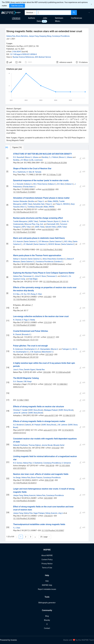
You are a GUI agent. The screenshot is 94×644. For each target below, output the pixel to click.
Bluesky (47, 620)
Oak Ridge (33, 279)
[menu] (86, 13)
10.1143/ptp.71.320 (54, 175)
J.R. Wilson (24, 160)
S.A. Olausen (18, 381)
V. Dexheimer (38, 463)
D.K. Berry (61, 184)
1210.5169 (48, 322)
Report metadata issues (47, 589)
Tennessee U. (28, 276)
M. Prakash (36, 425)
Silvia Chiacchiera (49, 259)
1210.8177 (51, 337)
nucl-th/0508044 (48, 189)
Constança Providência (61, 36)
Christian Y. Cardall (20, 410)
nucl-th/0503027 (48, 230)
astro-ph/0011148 (51, 415)
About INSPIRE (47, 555)
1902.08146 (50, 466)
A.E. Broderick (18, 425)
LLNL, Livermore (36, 160)
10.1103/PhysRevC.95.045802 (24, 519)
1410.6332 (55, 448)
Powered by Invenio (8, 640)
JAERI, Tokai (27, 204)
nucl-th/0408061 (50, 209)
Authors (32, 18)
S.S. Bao (16, 294)
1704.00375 (48, 516)
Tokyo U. (41, 201)
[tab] (13, 147)
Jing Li (61, 513)
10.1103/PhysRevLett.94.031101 (25, 212)
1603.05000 (48, 498)
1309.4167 (48, 384)
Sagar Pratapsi (39, 513)
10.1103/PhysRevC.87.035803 (24, 325)
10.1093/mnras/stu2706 (22, 451)
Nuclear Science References (23, 57)
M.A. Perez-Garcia (40, 184)
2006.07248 (49, 480)
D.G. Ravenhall (19, 157)
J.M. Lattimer (62, 425)
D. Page (25, 320)
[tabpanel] (47, 346)
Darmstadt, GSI (53, 224)
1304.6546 (47, 372)
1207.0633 (49, 355)
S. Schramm (66, 463)
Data (39, 21)
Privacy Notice (47, 564)
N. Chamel (17, 320)
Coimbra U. (61, 259)
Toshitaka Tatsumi (46, 221)
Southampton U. (31, 349)
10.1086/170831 (23, 400)
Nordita (45, 157)
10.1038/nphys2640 (63, 372)
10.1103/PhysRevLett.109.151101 (56, 282)
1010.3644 (17, 267)
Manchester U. (47, 352)
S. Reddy (32, 320)
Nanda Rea (40, 370)
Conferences (76, 18)
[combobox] (54, 13)
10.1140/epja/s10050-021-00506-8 (23, 54)
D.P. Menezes (44, 241)
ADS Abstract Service (43, 57)
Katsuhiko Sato (39, 204)
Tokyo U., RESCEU (63, 204)
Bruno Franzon (37, 478)
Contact (47, 628)
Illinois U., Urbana (32, 157)
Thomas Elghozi (35, 445)
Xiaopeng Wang (45, 36)
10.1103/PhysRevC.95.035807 (53, 530)
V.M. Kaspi (28, 381)
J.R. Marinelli (28, 244)
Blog (47, 616)
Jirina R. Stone (40, 276)
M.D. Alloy (68, 241)
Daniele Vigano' (30, 370)
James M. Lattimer (20, 413)
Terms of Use (47, 568)
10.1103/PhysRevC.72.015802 (24, 232)
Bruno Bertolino (22, 36)
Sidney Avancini (30, 495)
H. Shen (39, 294)
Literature (16, 18)
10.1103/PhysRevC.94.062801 (24, 501)
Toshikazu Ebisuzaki (35, 207)
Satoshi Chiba (51, 227)
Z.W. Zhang (31, 294)
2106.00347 (17, 52)
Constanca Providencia (44, 262)
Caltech (28, 425)
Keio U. (23, 207)
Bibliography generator (47, 603)
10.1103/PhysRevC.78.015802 (51, 250)
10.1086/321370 (69, 415)
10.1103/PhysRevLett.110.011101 (26, 340)
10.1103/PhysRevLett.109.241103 (26, 357)
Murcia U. (55, 349)
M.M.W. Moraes (54, 244)
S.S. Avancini (18, 241)
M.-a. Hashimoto (19, 172)
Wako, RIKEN (53, 201)
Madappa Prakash (51, 410)
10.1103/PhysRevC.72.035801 (24, 192)
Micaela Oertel (59, 445)
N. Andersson (18, 349)
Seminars (59, 18)
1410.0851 (48, 297)
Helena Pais (11, 36)
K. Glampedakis (44, 349)
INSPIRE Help (47, 585)
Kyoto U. (57, 221)
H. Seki (29, 172)
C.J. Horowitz (18, 184)
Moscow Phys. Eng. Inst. (34, 224)
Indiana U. (28, 184)
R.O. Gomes (18, 463)
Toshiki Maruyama (20, 221)
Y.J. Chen (17, 528)
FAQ (47, 581)
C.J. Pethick (53, 157)
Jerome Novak (47, 445)
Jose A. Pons (18, 370)
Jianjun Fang (34, 36)
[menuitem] (89, 13)
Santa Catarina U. (31, 241)
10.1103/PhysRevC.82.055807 (37, 267)
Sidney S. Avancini (20, 259)
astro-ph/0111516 (50, 430)
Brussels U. (26, 334)
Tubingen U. (67, 349)
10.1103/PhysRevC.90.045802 (24, 299)
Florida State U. (29, 187)
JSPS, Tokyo (26, 227)
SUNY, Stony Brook (36, 410)
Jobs (45, 18)
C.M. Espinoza (36, 352)
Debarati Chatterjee (20, 445)
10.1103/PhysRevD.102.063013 (25, 483)
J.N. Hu (23, 294)
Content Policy (47, 560)
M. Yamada (37, 172)
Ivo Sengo (17, 478)
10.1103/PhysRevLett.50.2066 (56, 163)
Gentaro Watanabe (20, 201)
